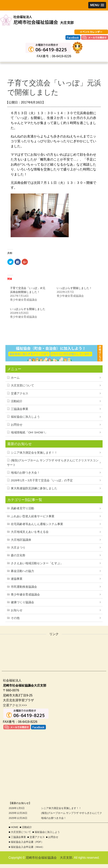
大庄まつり (18, 548)
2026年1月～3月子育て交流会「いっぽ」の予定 (42, 480)
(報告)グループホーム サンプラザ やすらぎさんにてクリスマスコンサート (53, 463)
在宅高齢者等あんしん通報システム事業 (37, 524)
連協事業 (17, 579)
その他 (15, 618)
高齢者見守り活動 (22, 508)
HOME (15, 827)
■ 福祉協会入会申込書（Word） (27, 847)
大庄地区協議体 (21, 540)
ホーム (15, 378)
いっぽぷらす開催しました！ (74, 288)
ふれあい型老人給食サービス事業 (33, 516)
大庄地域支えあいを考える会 (30, 532)
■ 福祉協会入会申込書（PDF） (26, 842)
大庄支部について (22, 385)
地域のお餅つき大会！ (25, 473)
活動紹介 (17, 401)
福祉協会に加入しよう (25, 417)
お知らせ (17, 610)
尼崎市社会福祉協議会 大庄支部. (49, 858)
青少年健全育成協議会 (25, 595)
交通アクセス (20, 393)
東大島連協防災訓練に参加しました (34, 488)
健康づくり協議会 (22, 602)
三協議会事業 (20, 409)
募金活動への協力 (22, 571)
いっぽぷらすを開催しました (28, 309)
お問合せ (17, 425)
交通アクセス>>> (15, 705)
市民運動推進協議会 (24, 587)
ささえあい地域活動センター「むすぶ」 (37, 563)
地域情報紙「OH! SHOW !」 (29, 432)
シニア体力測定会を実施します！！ (34, 453)
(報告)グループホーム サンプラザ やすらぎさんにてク (72, 813)
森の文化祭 (18, 555)
